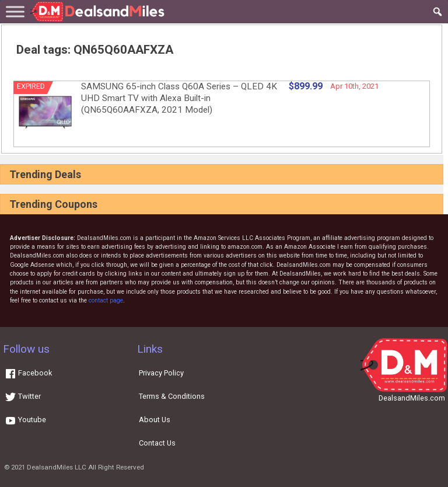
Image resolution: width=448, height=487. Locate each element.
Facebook (28, 373)
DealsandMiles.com (412, 398)
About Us (155, 420)
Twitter (23, 396)
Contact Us (157, 443)
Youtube (25, 420)
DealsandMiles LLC (57, 467)
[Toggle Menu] (15, 11)
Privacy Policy (161, 373)
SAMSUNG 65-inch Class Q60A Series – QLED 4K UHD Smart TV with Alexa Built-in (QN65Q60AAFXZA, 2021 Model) (179, 98)
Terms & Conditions (172, 396)
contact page (106, 300)
